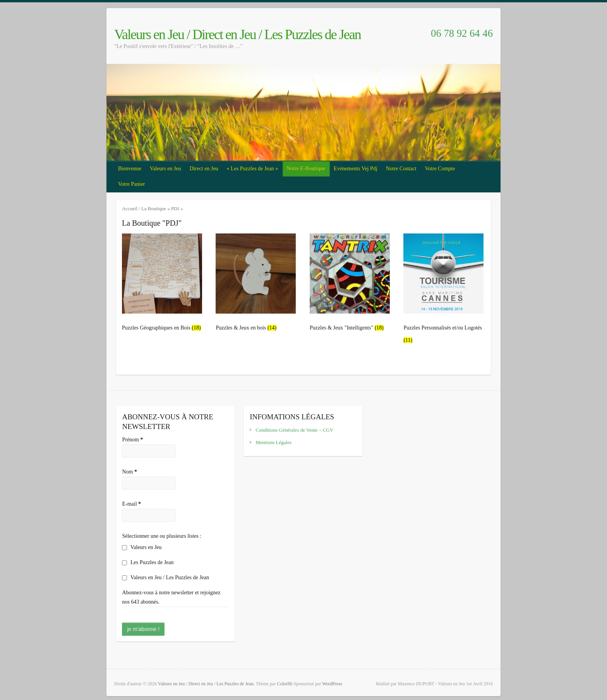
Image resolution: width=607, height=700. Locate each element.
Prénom (132, 440)
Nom (129, 472)
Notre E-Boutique (306, 169)
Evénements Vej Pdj (356, 169)
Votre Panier (131, 184)
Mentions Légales (273, 442)
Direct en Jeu (204, 169)
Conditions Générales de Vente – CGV (294, 430)
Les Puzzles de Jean (148, 562)
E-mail (131, 504)
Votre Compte (440, 169)
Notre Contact (401, 169)
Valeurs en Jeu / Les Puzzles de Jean (165, 577)
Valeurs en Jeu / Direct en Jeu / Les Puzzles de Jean (237, 34)
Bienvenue (130, 169)
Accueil (130, 209)
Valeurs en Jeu (165, 169)
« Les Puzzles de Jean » (253, 169)
